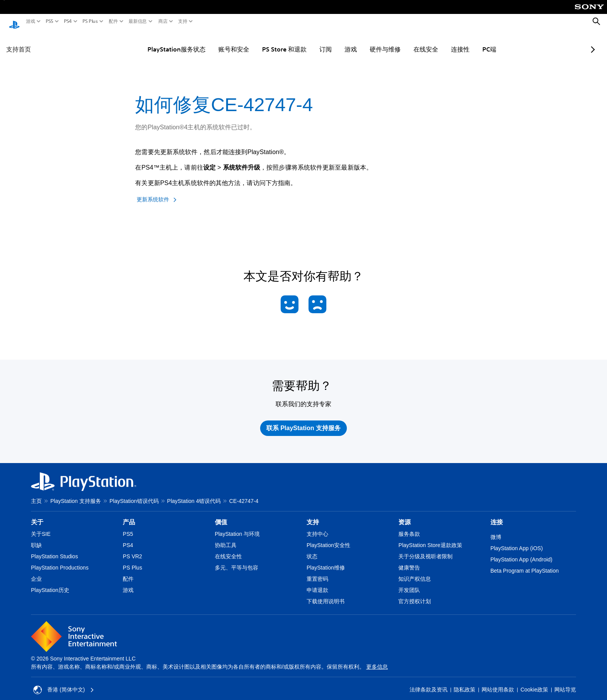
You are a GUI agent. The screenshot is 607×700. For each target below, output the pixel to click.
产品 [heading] (129, 515)
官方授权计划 (415, 594)
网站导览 (565, 683)
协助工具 (226, 538)
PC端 (470, 42)
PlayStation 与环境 (237, 527)
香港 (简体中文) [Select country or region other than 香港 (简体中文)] (64, 683)
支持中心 (317, 527)
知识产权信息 (415, 571)
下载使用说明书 (326, 594)
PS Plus (90, 21)
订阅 (306, 42)
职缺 (36, 538)
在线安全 (406, 42)
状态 (312, 549)
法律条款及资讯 (429, 683)
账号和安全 (214, 42)
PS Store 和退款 (265, 42)
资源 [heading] (405, 515)
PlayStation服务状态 (157, 42)
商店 (163, 21)
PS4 (68, 21)
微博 (496, 530)
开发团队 (409, 583)
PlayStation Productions (60, 560)
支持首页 (19, 42)
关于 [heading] (37, 515)
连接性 (441, 42)
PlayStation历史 (50, 583)
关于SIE (41, 527)
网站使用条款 (498, 683)
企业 (36, 571)
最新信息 (138, 21)
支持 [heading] (313, 515)
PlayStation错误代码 (134, 494)
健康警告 (409, 560)
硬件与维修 (366, 42)
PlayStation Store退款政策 (430, 538)
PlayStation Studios (54, 549)
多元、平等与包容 (237, 560)
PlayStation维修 (326, 560)
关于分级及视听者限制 (425, 549)
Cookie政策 (534, 683)
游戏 (31, 21)
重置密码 (317, 571)
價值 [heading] (221, 515)
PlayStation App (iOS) (517, 541)
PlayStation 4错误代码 (194, 494)
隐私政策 (465, 683)
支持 (183, 21)
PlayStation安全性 (328, 538)
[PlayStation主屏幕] (14, 22)
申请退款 (317, 583)
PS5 (50, 21)
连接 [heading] (497, 515)
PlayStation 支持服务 (76, 494)
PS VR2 (132, 549)
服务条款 (409, 527)
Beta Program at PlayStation (525, 563)
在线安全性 (228, 549)
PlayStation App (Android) (521, 552)
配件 (113, 21)
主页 (36, 494)
